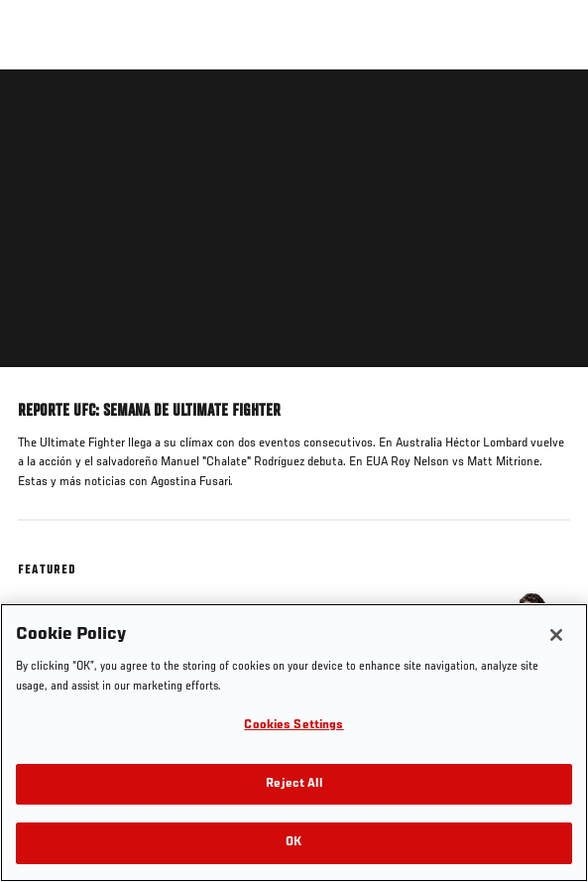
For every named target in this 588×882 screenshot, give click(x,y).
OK (294, 843)
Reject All (294, 784)
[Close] (556, 635)
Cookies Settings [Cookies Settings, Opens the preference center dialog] (294, 726)
